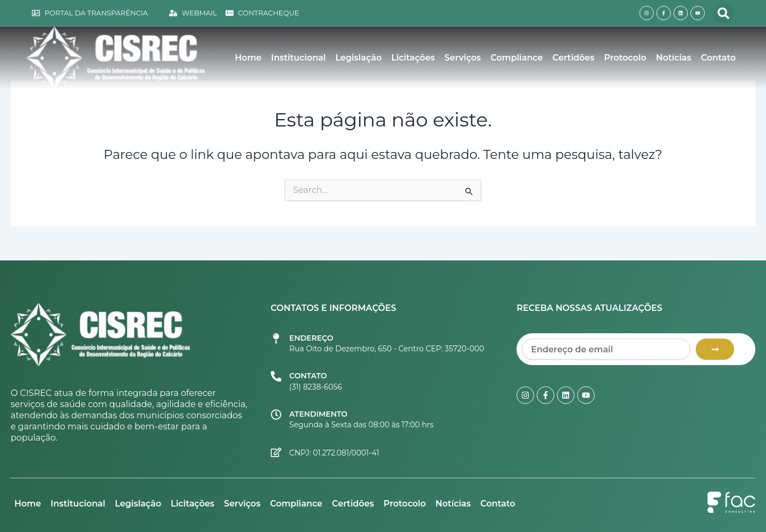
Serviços (463, 58)
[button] (723, 13)
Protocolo (626, 58)
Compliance (517, 58)
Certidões (574, 58)
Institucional (299, 58)
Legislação (358, 58)
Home (248, 58)
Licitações (413, 58)
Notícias (673, 58)
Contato (718, 58)
